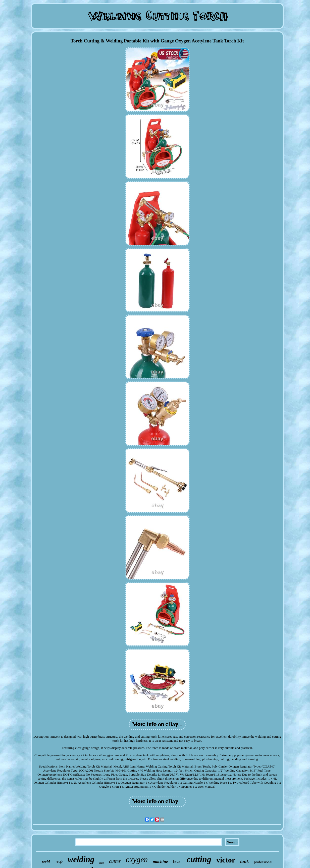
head (177, 861)
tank (245, 861)
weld (46, 862)
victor (226, 860)
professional (263, 862)
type (102, 863)
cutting (199, 859)
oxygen (137, 860)
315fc (59, 862)
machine (160, 862)
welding (81, 859)
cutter (115, 861)
